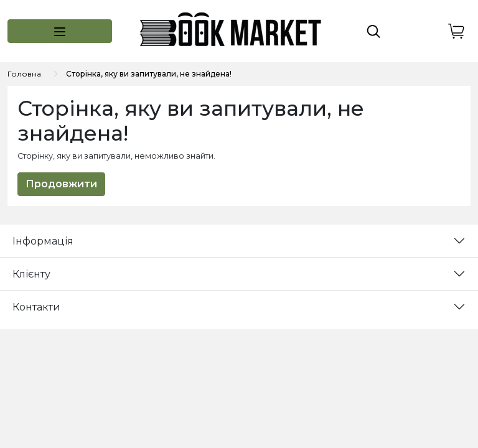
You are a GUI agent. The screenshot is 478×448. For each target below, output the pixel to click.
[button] (60, 31)
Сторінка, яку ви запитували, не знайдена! (149, 74)
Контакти (36, 307)
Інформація (43, 241)
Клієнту (31, 274)
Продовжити (61, 184)
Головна (24, 74)
